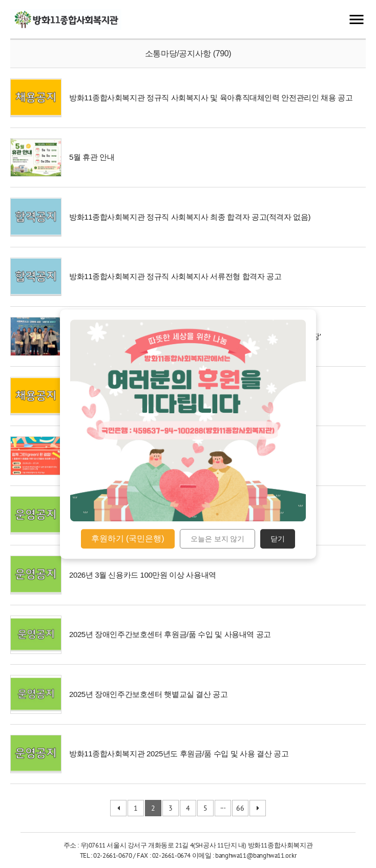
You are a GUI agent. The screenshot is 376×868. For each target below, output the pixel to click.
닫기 (278, 539)
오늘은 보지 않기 (218, 539)
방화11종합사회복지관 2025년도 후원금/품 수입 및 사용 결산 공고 (179, 754)
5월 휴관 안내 (92, 157)
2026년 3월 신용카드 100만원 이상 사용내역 (143, 575)
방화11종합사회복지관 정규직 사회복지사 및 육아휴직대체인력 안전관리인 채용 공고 (211, 98)
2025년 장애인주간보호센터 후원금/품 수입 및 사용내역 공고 (170, 634)
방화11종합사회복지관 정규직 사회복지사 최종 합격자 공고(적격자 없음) (190, 217)
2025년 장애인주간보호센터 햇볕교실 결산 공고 (149, 694)
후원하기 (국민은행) (128, 538)
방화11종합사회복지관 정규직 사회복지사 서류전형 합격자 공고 (175, 276)
